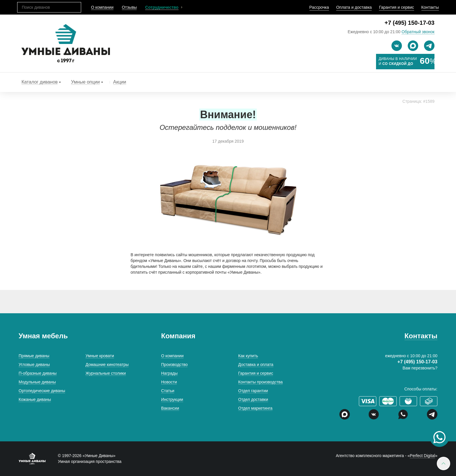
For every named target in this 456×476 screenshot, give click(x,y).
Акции (120, 82)
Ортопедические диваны (42, 391)
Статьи (168, 391)
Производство (174, 364)
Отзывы (129, 7)
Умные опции (85, 82)
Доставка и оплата (256, 364)
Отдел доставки (253, 399)
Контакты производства (260, 382)
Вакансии (170, 408)
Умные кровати (100, 356)
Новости (169, 382)
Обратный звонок (418, 32)
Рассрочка (319, 7)
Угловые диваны (34, 364)
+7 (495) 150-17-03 (409, 23)
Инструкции (172, 399)
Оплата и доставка (354, 7)
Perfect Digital (422, 456)
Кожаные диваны (35, 399)
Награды (169, 373)
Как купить (248, 356)
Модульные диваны (37, 382)
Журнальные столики (106, 373)
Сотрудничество (162, 7)
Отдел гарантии (253, 391)
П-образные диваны (38, 373)
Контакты (430, 7)
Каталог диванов (40, 82)
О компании (102, 7)
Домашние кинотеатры (107, 364)
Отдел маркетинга (255, 408)
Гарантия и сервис (396, 7)
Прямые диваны (34, 356)
